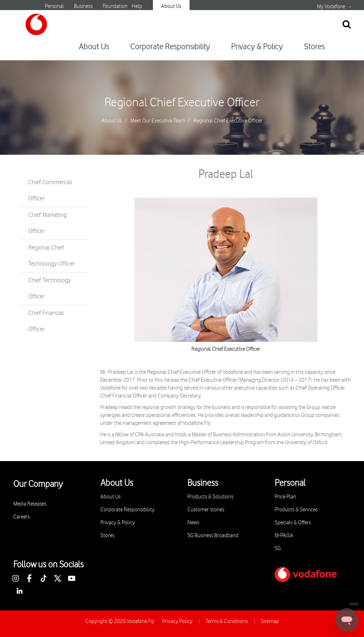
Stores (314, 47)
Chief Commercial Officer (50, 190)
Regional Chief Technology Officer (52, 256)
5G (278, 548)
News (193, 523)
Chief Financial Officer (46, 321)
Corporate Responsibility (170, 47)
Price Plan (285, 497)
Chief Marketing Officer (48, 223)
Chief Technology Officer (50, 289)
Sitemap (270, 621)
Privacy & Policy (257, 47)
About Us (171, 6)
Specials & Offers (293, 523)
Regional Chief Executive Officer (182, 103)
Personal (54, 6)
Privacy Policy (177, 621)
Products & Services (296, 510)
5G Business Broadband (213, 536)
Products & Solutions (210, 497)
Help (137, 6)
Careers (22, 517)
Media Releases (30, 504)
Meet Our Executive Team (158, 121)
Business (83, 6)
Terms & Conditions (227, 621)
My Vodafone (331, 7)
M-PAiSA (284, 536)
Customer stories (206, 510)
